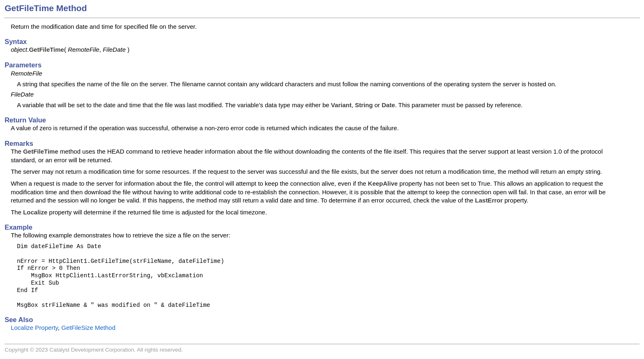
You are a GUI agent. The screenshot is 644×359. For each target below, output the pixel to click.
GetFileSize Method (88, 328)
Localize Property (34, 328)
